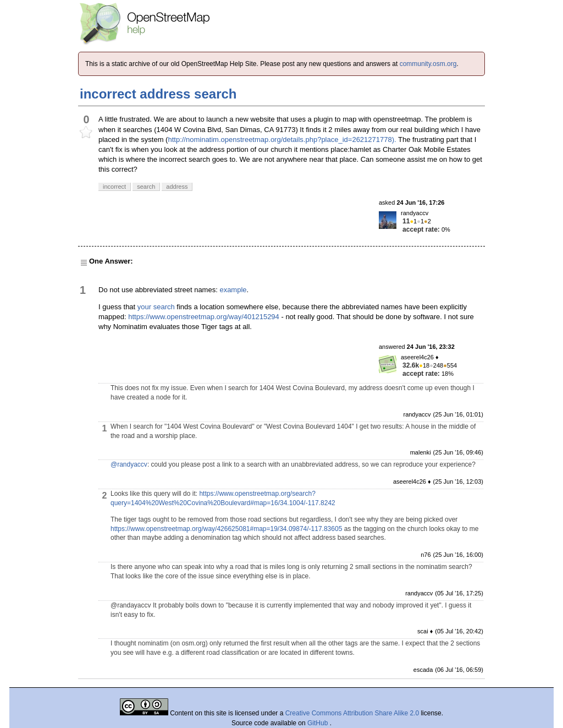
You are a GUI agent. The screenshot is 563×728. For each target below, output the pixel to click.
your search (156, 307)
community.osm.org (428, 64)
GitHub (319, 723)
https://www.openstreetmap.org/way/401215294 (204, 317)
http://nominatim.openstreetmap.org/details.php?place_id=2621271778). (282, 139)
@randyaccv (129, 464)
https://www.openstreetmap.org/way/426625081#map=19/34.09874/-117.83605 (226, 529)
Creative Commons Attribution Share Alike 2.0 (352, 713)
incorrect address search (158, 94)
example (233, 290)
